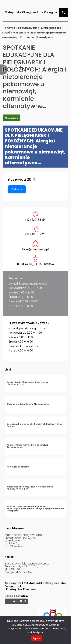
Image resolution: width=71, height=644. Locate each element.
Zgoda (36, 638)
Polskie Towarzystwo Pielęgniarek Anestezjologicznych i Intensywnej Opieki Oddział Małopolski (35, 509)
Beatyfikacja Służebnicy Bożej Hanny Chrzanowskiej (27, 383)
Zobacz (17, 189)
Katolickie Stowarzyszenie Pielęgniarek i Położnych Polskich (30, 488)
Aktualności (12, 118)
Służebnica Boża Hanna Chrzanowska (28, 404)
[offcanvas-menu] (4, 70)
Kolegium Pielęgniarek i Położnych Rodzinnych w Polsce (34, 425)
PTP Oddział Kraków (18, 467)
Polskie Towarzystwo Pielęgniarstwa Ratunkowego (27, 446)
